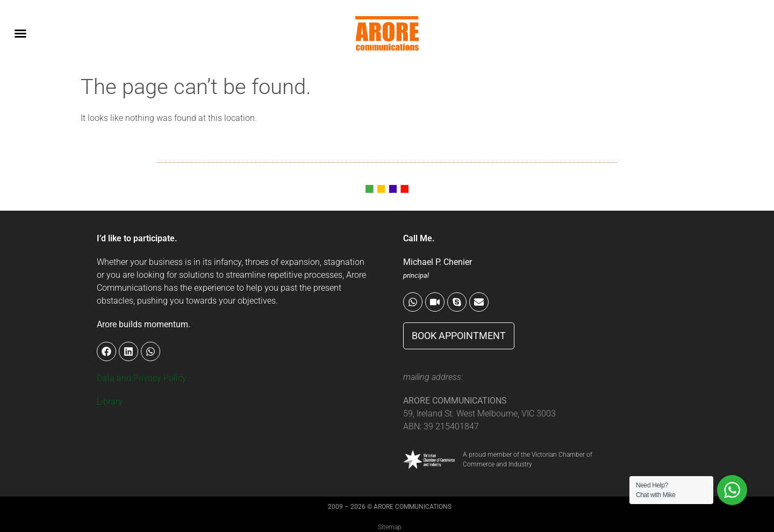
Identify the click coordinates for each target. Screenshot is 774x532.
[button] (20, 33)
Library (110, 402)
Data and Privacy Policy (142, 378)
